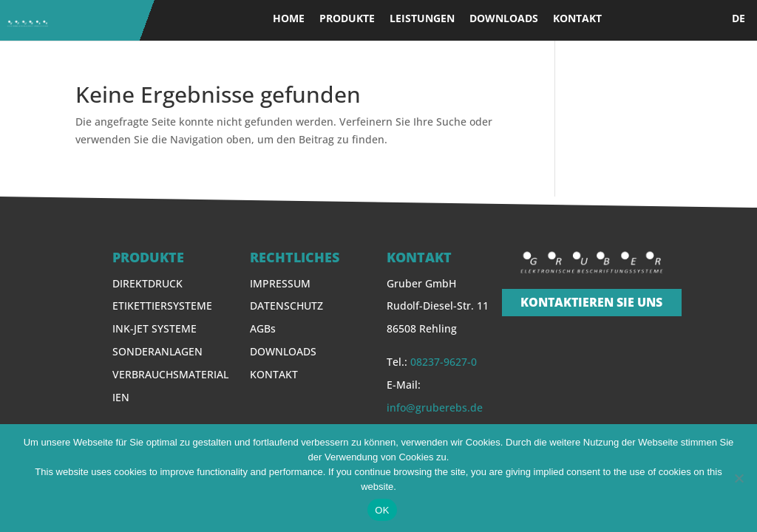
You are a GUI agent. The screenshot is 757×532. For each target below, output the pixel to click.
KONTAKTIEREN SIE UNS (591, 302)
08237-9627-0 (444, 362)
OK (382, 510)
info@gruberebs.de (435, 407)
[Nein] (739, 478)
